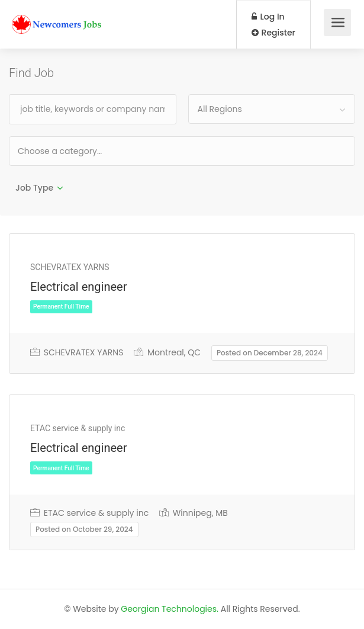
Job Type (34, 188)
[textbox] (98, 151)
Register (273, 33)
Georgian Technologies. (170, 609)
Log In (268, 17)
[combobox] (272, 109)
